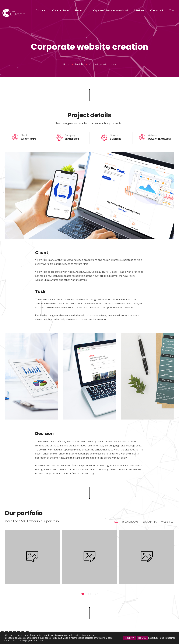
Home (66, 64)
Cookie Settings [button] (168, 638)
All (116, 521)
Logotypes (150, 521)
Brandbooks (130, 521)
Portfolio (79, 64)
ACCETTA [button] (130, 638)
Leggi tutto (153, 638)
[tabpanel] (32, 560)
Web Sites (167, 521)
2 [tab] (89, 596)
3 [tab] (96, 596)
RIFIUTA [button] (142, 638)
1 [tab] (83, 596)
